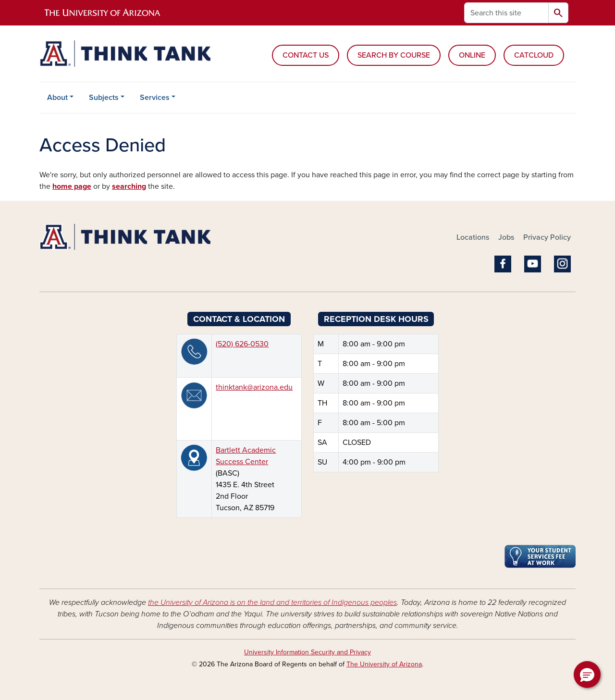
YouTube (533, 264)
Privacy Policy (547, 237)
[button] (587, 675)
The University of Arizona (384, 664)
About (57, 98)
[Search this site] (506, 13)
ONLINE (472, 55)
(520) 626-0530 (242, 344)
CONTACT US (306, 55)
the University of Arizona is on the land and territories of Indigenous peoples (272, 602)
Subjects (104, 98)
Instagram (562, 264)
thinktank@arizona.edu (254, 387)
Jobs (506, 237)
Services (155, 98)
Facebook (503, 264)
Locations (473, 237)
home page (72, 186)
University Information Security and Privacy (307, 652)
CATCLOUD (534, 55)
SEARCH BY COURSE (394, 55)
